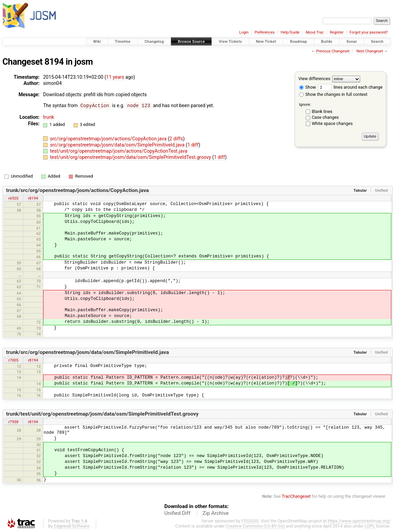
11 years (115, 77)
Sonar (352, 42)
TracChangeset (296, 496)
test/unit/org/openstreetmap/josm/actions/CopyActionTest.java (119, 151)
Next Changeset (370, 51)
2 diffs (176, 138)
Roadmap (299, 42)
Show (308, 87)
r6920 (13, 198)
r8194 (33, 198)
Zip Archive (216, 513)
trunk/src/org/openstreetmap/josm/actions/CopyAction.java (78, 190)
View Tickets (230, 42)
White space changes (332, 123)
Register (337, 32)
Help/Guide (290, 32)
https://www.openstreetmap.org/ (359, 521)
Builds (327, 42)
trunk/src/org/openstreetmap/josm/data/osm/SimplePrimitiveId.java (88, 352)
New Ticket (266, 42)
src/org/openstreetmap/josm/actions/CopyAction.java (109, 138)
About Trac (315, 32)
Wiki (97, 42)
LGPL (370, 526)
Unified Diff (177, 513)
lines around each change (350, 87)
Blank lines (322, 111)
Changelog (154, 42)
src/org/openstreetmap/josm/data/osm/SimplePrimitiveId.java (118, 144)
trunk (49, 117)
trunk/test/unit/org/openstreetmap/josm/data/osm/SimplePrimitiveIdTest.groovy (102, 414)
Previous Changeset (333, 51)
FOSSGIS (250, 521)
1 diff (193, 144)
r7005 (13, 360)
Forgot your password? (369, 32)
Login (244, 32)
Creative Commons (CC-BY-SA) (256, 526)
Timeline (123, 42)
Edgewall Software (72, 526)
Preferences (264, 32)
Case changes (325, 117)
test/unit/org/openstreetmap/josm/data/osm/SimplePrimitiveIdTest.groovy (131, 157)
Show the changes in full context (333, 94)
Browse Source (192, 42)
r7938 (13, 421)
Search (377, 42)
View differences (314, 79)
